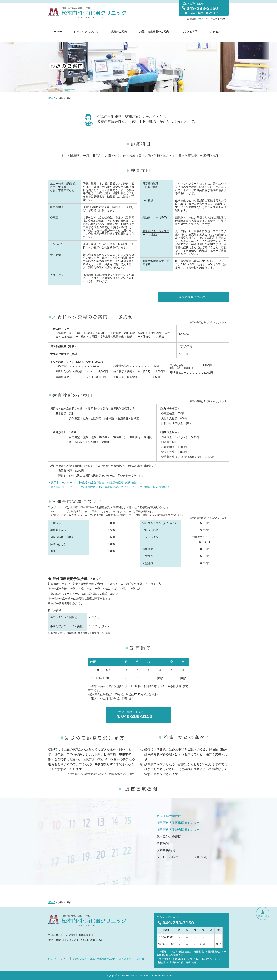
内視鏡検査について (192, 297)
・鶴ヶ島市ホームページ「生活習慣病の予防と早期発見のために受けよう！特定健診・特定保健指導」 (110, 487)
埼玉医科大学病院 (169, 816)
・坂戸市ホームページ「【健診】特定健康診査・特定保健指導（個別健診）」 (95, 483)
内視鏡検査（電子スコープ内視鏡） (156, 233)
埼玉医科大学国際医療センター (178, 823)
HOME (58, 32)
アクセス (215, 32)
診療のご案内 (119, 32)
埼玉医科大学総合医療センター (178, 830)
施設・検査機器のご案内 (154, 32)
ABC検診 (148, 201)
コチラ (202, 19)
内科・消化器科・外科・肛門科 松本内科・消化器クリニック (87, 13)
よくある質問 (189, 32)
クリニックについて (86, 32)
